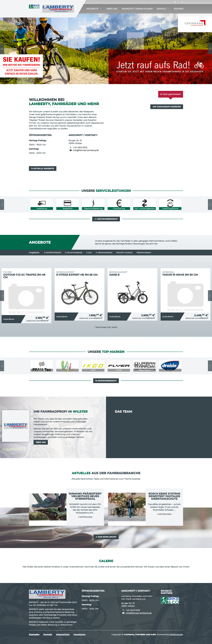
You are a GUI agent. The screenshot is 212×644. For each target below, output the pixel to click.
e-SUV (89, 253)
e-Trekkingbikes (104, 253)
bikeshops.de (176, 634)
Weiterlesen (85, 517)
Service (161, 9)
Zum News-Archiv (106, 537)
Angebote (92, 9)
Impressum (79, 634)
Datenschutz (63, 634)
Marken (34, 120)
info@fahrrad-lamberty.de (86, 150)
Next (210, 49)
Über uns (112, 9)
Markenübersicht (106, 381)
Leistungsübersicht (106, 219)
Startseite (34, 634)
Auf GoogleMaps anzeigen (167, 107)
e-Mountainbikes (74, 253)
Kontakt (179, 9)
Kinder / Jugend (124, 253)
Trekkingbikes (144, 253)
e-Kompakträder (53, 253)
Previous (2, 49)
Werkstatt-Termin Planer (137, 9)
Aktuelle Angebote (43, 168)
